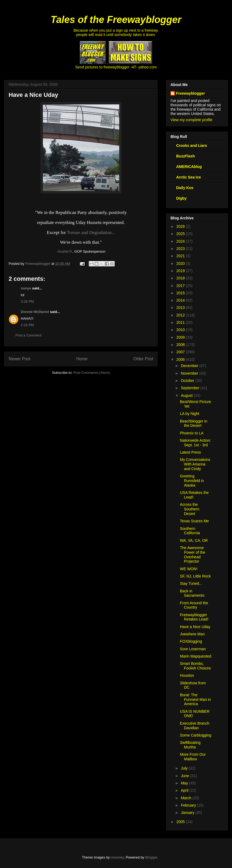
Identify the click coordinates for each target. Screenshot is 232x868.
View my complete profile (191, 120)
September (190, 388)
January (188, 813)
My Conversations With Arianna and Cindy (195, 464)
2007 (181, 352)
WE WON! (189, 569)
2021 (181, 256)
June (185, 776)
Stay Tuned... (191, 583)
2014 (181, 300)
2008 (181, 345)
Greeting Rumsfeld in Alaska (192, 481)
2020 (181, 263)
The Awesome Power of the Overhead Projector (193, 555)
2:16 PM (27, 325)
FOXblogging (191, 641)
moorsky (117, 857)
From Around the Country (194, 605)
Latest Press (190, 452)
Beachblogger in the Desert (194, 423)
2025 (181, 234)
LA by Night (190, 414)
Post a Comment (28, 335)
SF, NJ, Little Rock (195, 576)
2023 (181, 249)
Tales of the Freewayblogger (116, 20)
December (190, 366)
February (189, 805)
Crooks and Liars (192, 146)
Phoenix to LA (192, 433)
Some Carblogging (196, 735)
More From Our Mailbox (193, 757)
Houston (187, 675)
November (190, 373)
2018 (181, 278)
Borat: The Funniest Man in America (195, 699)
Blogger (151, 857)
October (188, 381)
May (185, 783)
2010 (181, 330)
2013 (181, 308)
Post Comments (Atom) (92, 373)
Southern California (190, 531)
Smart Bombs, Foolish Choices (195, 666)
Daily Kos (185, 188)
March (187, 798)
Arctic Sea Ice (189, 177)
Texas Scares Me (194, 521)
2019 (181, 271)
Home (82, 359)
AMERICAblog (189, 167)
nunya (26, 288)
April (185, 790)
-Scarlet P (64, 251)
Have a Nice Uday (195, 627)
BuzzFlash (185, 156)
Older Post (143, 359)
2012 (181, 315)
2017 (181, 286)
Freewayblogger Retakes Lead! (194, 617)
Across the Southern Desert (190, 509)
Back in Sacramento (192, 593)
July (185, 768)
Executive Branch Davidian (195, 726)
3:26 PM (27, 301)
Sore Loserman (193, 649)
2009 (181, 337)
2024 (181, 241)
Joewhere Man (192, 634)
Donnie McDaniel (35, 312)
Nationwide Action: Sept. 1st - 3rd (195, 443)
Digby (181, 198)
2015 (181, 293)
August (187, 395)
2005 (181, 822)
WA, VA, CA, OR (194, 540)
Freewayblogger (190, 93)
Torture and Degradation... (91, 232)
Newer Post (20, 359)
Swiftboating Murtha (190, 745)
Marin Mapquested (196, 656)
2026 (181, 226)
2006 (181, 359)
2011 (181, 322)
